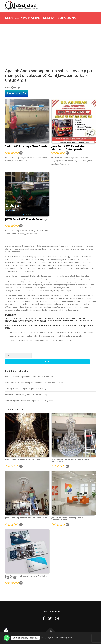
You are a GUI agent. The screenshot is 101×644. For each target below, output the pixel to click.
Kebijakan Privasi (36, 638)
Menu (94, 5)
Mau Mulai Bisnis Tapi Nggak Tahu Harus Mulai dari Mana (30, 377)
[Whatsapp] (7, 638)
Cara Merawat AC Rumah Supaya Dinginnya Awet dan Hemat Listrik (34, 383)
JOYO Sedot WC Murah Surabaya (27, 219)
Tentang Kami (66, 638)
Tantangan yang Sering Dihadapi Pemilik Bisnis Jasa (27, 389)
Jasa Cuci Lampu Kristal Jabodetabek (23, 459)
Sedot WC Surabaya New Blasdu (26, 146)
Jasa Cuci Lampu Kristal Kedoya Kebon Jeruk (26, 518)
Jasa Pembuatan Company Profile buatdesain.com (67, 519)
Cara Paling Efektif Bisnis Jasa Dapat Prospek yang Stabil (29, 400)
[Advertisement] (50, 44)
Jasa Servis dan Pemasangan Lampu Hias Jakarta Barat (71, 460)
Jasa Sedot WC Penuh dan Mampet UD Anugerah (69, 148)
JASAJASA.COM (52, 638)
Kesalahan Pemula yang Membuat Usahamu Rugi (26, 395)
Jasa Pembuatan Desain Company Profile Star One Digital (27, 577)
